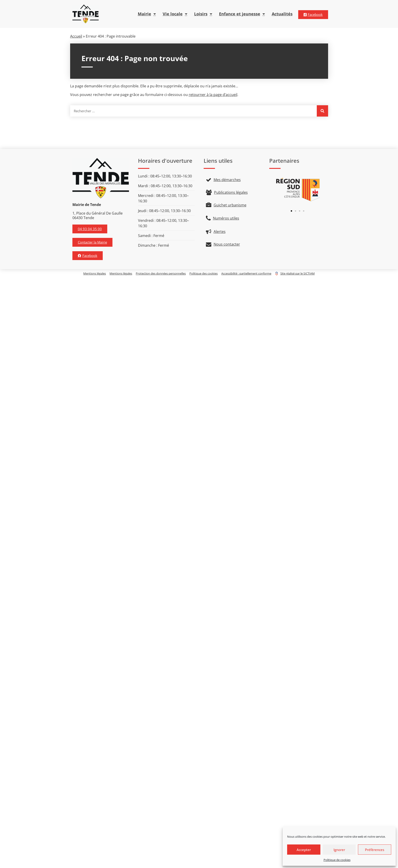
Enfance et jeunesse (242, 14)
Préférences (375, 850)
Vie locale (175, 14)
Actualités (282, 14)
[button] (291, 211)
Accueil (76, 36)
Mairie (147, 14)
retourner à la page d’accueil (213, 95)
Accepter (304, 850)
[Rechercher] (322, 111)
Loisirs (203, 14)
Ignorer (339, 850)
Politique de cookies (337, 860)
